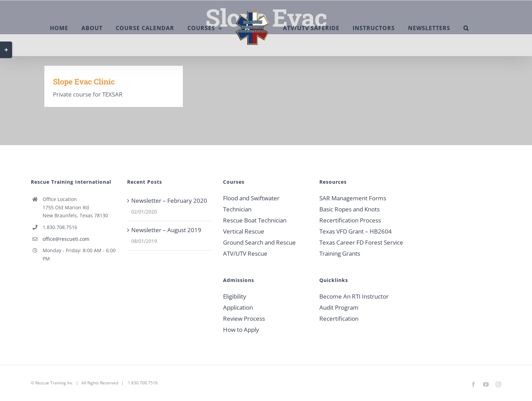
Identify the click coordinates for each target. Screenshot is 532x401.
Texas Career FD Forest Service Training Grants (361, 248)
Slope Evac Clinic (84, 81)
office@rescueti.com (66, 239)
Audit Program (339, 307)
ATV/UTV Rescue (245, 253)
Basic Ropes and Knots (349, 209)
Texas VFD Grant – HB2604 (356, 231)
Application (238, 307)
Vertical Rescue (244, 231)
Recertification (339, 318)
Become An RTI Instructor (354, 296)
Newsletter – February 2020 (169, 200)
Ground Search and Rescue (259, 242)
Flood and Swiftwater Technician (251, 204)
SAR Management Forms (353, 198)
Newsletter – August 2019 (166, 230)
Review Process (244, 318)
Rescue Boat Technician (255, 220)
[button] (466, 28)
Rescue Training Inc (54, 383)
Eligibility (235, 296)
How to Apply (241, 330)
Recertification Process (350, 220)
